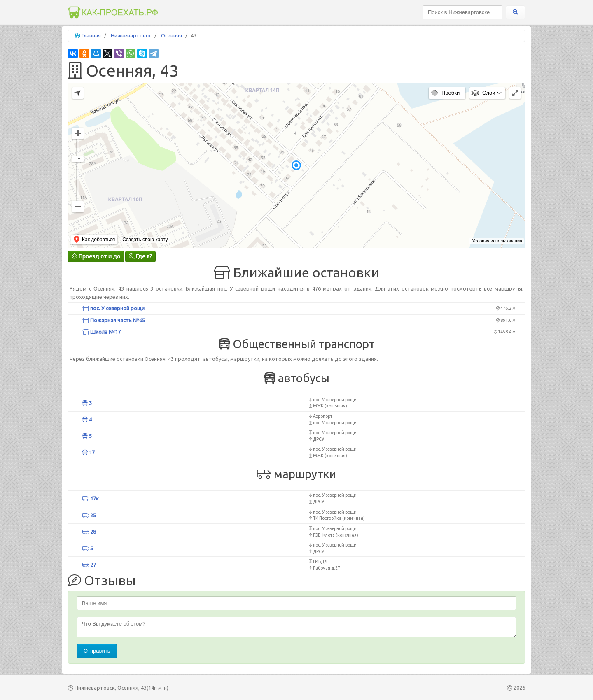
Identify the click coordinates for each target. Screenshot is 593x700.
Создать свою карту (145, 240)
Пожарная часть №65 (114, 320)
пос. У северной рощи (113, 308)
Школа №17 (102, 332)
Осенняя (172, 35)
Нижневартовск (131, 35)
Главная (91, 35)
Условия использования (497, 241)
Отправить (97, 651)
